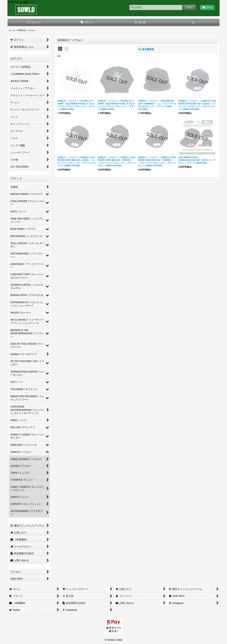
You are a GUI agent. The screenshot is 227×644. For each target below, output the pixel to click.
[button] (193, 22)
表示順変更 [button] (146, 49)
